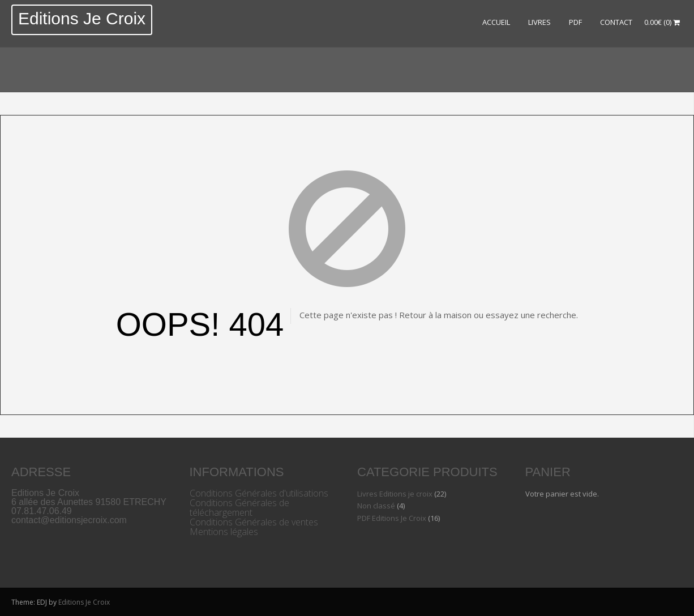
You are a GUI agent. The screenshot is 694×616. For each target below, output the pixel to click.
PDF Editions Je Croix (392, 518)
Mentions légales (224, 532)
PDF (575, 22)
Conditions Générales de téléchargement (239, 508)
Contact (616, 22)
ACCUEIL (496, 22)
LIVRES (539, 22)
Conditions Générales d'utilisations (259, 493)
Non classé (376, 506)
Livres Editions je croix (395, 494)
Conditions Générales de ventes (254, 522)
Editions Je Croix (82, 18)
